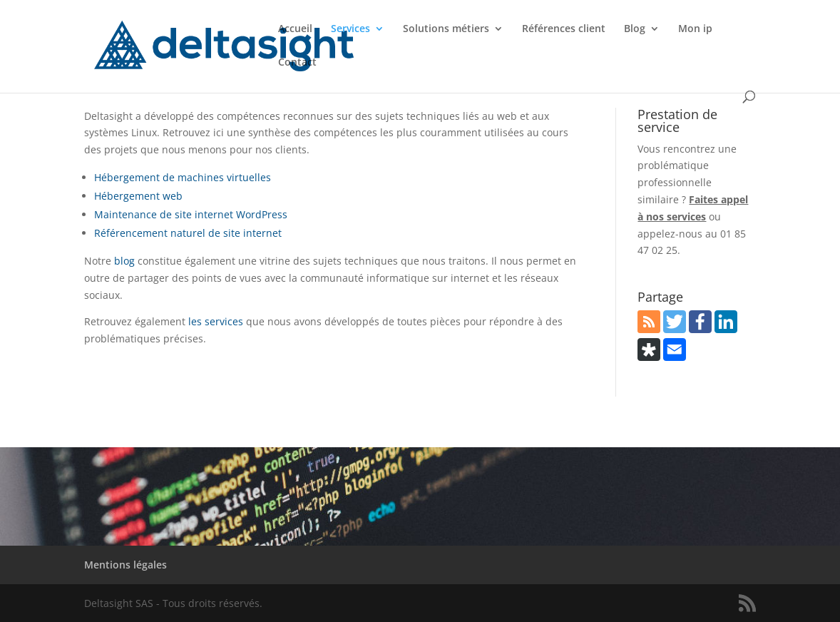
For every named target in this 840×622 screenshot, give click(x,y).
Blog (635, 29)
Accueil (295, 29)
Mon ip (695, 29)
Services (350, 29)
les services (216, 321)
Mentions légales (126, 565)
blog (124, 261)
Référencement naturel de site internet (188, 233)
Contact (297, 63)
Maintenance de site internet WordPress (191, 214)
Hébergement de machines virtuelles (183, 177)
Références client (564, 29)
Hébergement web (138, 196)
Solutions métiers (446, 29)
